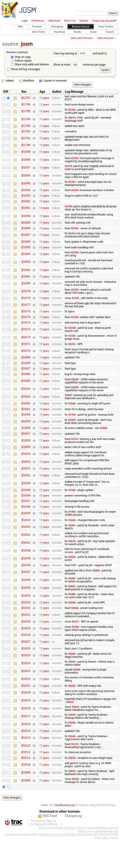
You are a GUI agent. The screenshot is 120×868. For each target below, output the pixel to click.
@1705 (26, 112)
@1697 (26, 170)
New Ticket (39, 32)
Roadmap (60, 32)
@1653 (26, 480)
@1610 (26, 793)
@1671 (26, 355)
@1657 (26, 451)
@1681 (26, 284)
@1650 (26, 502)
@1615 (26, 758)
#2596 (77, 695)
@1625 (26, 681)
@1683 (26, 269)
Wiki (20, 27)
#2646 (72, 749)
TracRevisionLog (64, 833)
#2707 (75, 456)
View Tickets (106, 27)
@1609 (26, 801)
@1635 (26, 610)
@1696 (26, 178)
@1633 (26, 625)
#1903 (72, 533)
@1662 (26, 418)
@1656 (26, 458)
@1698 (26, 162)
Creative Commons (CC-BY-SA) (57, 863)
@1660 (26, 430)
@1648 (26, 515)
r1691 (95, 199)
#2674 (72, 118)
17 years (44, 98)
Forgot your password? (104, 21)
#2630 (72, 799)
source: (11, 44)
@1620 (26, 719)
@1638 (26, 587)
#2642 (72, 763)
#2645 (72, 741)
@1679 (26, 299)
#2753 (75, 260)
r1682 (82, 271)
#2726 (72, 346)
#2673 (72, 563)
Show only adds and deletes (30, 64)
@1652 (26, 487)
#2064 (96, 593)
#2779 (68, 169)
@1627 (26, 667)
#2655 (72, 712)
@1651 (26, 494)
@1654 (26, 472)
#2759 (75, 161)
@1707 (26, 98)
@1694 (26, 193)
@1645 (26, 534)
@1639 (26, 580)
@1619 (26, 727)
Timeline (37, 27)
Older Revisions (105, 38)
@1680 (26, 291)
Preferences (38, 21)
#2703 (68, 211)
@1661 (26, 424)
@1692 (26, 206)
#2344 (72, 418)
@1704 (26, 120)
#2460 (104, 444)
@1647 (26, 521)
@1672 (26, 348)
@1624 (26, 689)
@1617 (26, 743)
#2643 (75, 733)
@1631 (26, 639)
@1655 (26, 465)
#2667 (72, 609)
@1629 (26, 653)
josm (27, 44)
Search (110, 32)
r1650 (84, 495)
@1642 (26, 557)
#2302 (72, 601)
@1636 (26, 602)
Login (25, 21)
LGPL (105, 866)
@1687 (26, 241)
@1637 (26, 594)
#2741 (72, 355)
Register (84, 21)
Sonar (94, 32)
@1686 (26, 248)
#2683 (75, 631)
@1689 (26, 228)
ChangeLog (73, 844)
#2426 (75, 651)
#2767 (72, 185)
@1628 (26, 660)
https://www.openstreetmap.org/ (98, 860)
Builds (78, 32)
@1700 (26, 147)
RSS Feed (50, 844)
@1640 (26, 572)
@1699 (26, 154)
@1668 (26, 375)
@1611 (26, 786)
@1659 (26, 437)
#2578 (72, 786)
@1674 (26, 333)
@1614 (26, 765)
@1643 (26, 549)
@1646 (26, 527)
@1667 (26, 382)
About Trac (70, 21)
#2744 (75, 234)
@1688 (26, 234)
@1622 (26, 705)
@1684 (26, 261)
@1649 (26, 509)
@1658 (26, 444)
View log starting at (73, 53)
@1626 (26, 674)
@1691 (26, 213)
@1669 (26, 369)
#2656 (75, 393)
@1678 (26, 306)
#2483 (72, 617)
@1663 (26, 411)
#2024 (72, 579)
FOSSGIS (69, 856)
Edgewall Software (46, 852)
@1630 (26, 646)
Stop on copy (21, 57)
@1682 (26, 277)
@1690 (26, 221)
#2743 (74, 327)
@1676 (26, 320)
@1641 (26, 565)
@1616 (26, 751)
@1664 (26, 403)
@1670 (26, 362)
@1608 (26, 809)
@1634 (26, 618)
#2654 (72, 687)
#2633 (75, 807)
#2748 (74, 298)
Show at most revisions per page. (80, 65)
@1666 (26, 388)
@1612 (26, 780)
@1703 (26, 127)
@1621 (26, 712)
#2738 (72, 338)
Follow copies (21, 61)
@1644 (26, 542)
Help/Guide (54, 21)
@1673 (26, 340)
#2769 (75, 193)
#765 (80, 118)
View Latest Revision (82, 38)
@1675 (26, 327)
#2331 (72, 547)
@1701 (26, 140)
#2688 (72, 625)
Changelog (57, 27)
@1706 (26, 105)
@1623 (26, 697)
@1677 (26, 313)
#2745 (75, 306)
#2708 (72, 430)
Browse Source (81, 27)
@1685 (26, 254)
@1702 (26, 133)
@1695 (26, 186)
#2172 (75, 771)
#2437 (68, 409)
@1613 (26, 773)
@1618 (26, 735)
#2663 (72, 679)
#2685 (72, 542)
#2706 (72, 110)
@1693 (26, 199)
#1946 (72, 509)
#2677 (75, 646)
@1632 (26, 631)
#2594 (72, 436)
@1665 (26, 395)
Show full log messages (24, 69)
